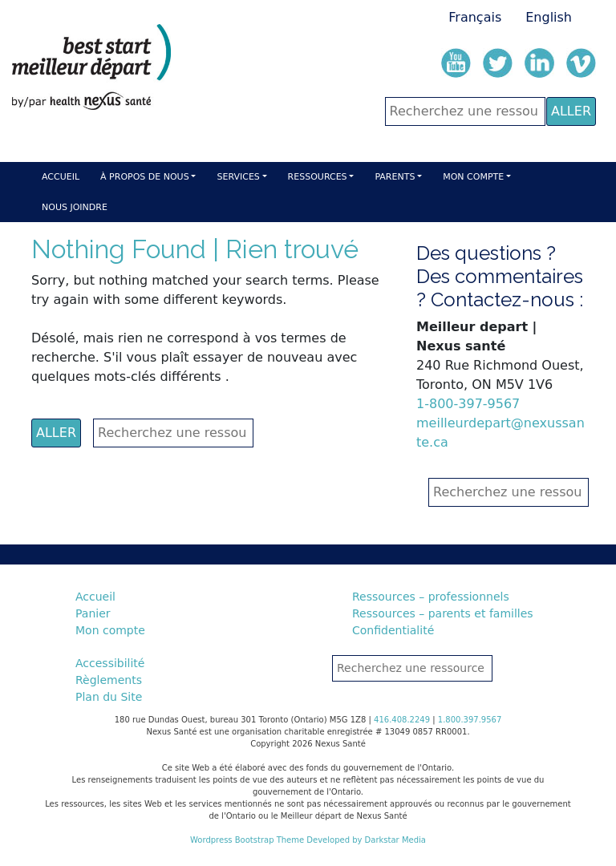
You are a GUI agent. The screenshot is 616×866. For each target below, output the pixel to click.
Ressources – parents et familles (443, 613)
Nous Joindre (75, 207)
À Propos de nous (145, 177)
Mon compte (473, 177)
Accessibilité (110, 663)
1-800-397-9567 (468, 404)
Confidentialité (393, 630)
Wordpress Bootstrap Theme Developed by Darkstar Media (308, 840)
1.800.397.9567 (470, 720)
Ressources (318, 177)
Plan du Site (109, 697)
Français (475, 17)
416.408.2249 (402, 720)
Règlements (109, 680)
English (549, 17)
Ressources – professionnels (431, 597)
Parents (395, 177)
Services (238, 177)
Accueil (61, 177)
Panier (93, 613)
